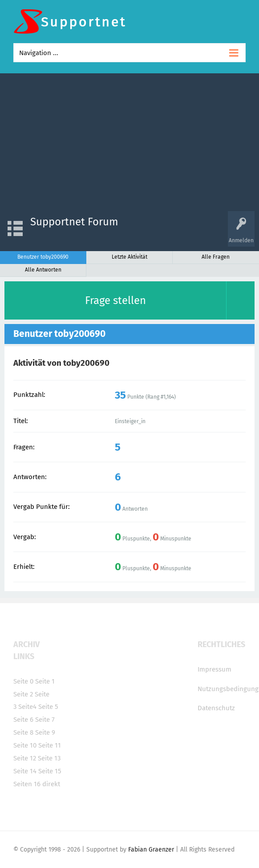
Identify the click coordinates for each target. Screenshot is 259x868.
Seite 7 (45, 720)
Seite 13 (49, 758)
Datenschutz (216, 708)
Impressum (214, 669)
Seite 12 (25, 758)
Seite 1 (45, 681)
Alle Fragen (216, 257)
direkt (51, 784)
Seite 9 (45, 732)
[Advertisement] (129, 144)
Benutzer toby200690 (43, 257)
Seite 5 (48, 707)
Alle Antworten (43, 270)
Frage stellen (115, 300)
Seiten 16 (27, 784)
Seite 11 (50, 745)
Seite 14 (25, 771)
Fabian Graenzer (151, 850)
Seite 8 (23, 732)
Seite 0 (23, 681)
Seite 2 (23, 694)
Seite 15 (50, 771)
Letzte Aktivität (129, 257)
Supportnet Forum (74, 222)
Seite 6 (23, 720)
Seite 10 (25, 745)
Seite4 (27, 707)
